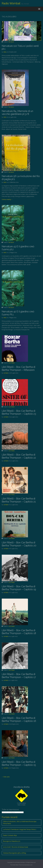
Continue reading (7, 199)
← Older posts (6, 777)
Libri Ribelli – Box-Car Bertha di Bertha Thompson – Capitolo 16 (19, 719)
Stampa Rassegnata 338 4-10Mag (15, 853)
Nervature (11, 42)
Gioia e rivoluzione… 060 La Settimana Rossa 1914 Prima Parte (20, 822)
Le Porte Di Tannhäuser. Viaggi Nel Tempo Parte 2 (20, 829)
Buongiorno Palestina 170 (12, 841)
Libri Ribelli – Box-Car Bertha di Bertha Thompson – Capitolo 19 (19, 588)
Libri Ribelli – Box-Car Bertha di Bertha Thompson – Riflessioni (18, 368)
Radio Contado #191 (10, 835)
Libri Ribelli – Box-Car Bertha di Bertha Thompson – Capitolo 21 (19, 500)
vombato (6, 373)
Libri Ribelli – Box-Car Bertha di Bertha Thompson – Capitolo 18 (19, 632)
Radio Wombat (11, 3)
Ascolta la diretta (21, 787)
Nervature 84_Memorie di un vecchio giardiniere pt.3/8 (17, 113)
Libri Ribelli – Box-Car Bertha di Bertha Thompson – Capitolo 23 (19, 412)
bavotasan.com (28, 865)
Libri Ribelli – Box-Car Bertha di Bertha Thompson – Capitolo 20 (19, 544)
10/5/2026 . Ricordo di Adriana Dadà (16, 847)
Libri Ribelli (12, 363)
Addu (5, 52)
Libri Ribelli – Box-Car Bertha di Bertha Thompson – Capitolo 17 (19, 676)
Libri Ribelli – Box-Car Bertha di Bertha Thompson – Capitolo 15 (19, 763)
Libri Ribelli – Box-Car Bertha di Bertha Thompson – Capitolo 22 (19, 456)
